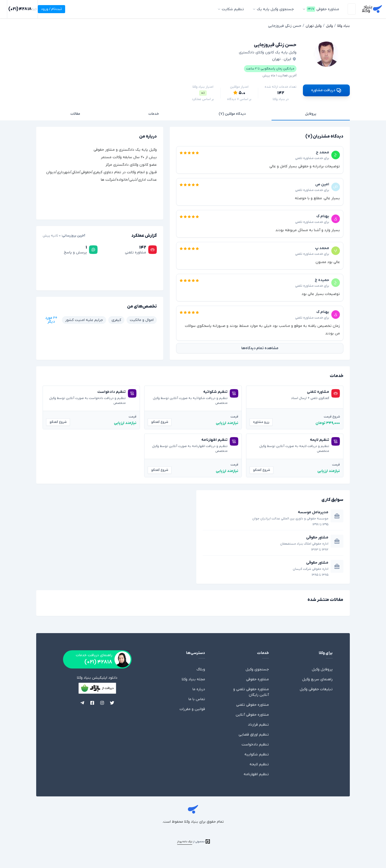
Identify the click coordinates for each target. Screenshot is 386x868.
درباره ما (199, 688)
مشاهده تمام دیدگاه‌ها (260, 347)
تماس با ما (197, 698)
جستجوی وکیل (257, 669)
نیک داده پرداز (185, 841)
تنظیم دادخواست (255, 744)
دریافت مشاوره (326, 89)
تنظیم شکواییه (257, 754)
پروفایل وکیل (322, 669)
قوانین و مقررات (192, 708)
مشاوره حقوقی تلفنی (253, 704)
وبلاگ (201, 669)
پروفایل (311, 113)
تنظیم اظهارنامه (256, 773)
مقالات (75, 113)
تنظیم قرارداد (258, 724)
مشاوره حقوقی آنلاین (252, 714)
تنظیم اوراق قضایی (254, 734)
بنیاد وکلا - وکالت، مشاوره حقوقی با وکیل (371, 9)
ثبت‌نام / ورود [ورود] (18, 9)
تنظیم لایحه (259, 764)
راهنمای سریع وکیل (317, 679)
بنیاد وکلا (193, 809)
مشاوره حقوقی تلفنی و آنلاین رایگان (251, 691)
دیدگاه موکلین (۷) (232, 113)
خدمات (154, 113)
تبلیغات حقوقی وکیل (316, 688)
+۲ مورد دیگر (51, 319)
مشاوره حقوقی (257, 679)
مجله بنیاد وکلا (193, 679)
